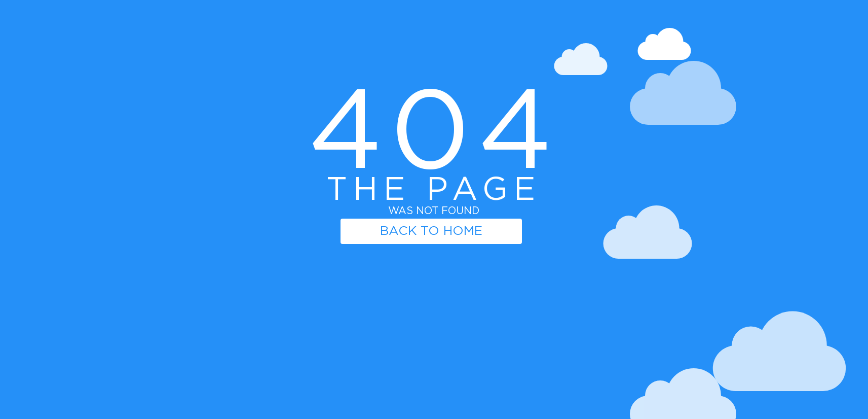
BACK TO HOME (431, 231)
